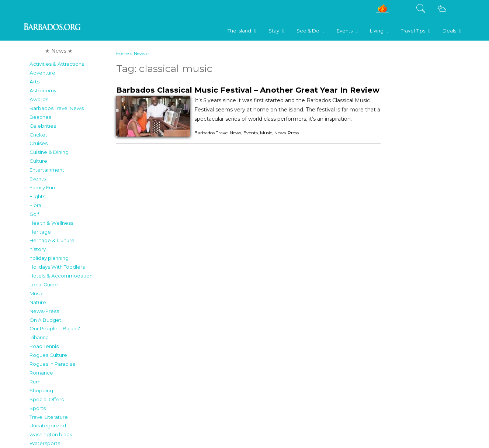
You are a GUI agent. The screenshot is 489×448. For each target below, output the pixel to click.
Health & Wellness (51, 223)
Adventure (42, 73)
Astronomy (43, 90)
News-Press (44, 311)
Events (38, 179)
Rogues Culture (48, 355)
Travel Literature (49, 417)
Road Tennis (44, 346)
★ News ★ (59, 51)
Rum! (36, 382)
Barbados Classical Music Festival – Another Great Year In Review (248, 90)
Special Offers (47, 399)
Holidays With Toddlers (57, 267)
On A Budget (45, 320)
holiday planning (49, 258)
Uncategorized (48, 425)
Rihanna (39, 337)
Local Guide (44, 285)
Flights (37, 196)
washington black (51, 434)
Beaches (40, 117)
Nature (38, 302)
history (38, 249)
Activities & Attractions (57, 64)
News (139, 54)
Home (122, 54)
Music (37, 293)
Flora (35, 205)
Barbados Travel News (57, 108)
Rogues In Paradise (53, 364)
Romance (41, 373)
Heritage (40, 232)
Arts (34, 82)
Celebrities (43, 126)
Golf (34, 214)
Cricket (38, 135)
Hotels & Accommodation (61, 276)
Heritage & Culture (52, 240)
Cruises (39, 143)
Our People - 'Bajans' (55, 328)
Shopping (41, 390)
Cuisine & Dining (49, 152)
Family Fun (42, 187)
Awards (39, 99)
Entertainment (47, 170)
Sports (38, 408)
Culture (38, 161)
